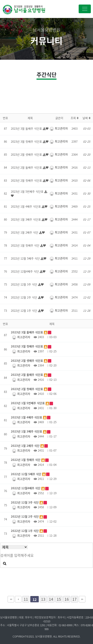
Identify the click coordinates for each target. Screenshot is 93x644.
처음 (11, 599)
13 (43, 599)
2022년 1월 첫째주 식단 (26, 245)
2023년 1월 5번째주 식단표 (28, 191)
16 (67, 599)
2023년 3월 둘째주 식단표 (27, 128)
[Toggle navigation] (85, 9)
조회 (75, 118)
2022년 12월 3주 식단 (24, 284)
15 (59, 599)
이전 (18, 599)
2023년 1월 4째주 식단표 (26, 206)
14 (51, 599)
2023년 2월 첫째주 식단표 (27, 180)
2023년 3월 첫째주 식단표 (27, 141)
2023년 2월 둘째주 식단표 (27, 167)
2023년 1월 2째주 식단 (25, 232)
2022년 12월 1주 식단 (24, 311)
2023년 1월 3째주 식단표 (26, 219)
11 (26, 599)
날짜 (86, 118)
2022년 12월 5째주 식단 (26, 258)
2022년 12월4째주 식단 (25, 271)
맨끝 (82, 599)
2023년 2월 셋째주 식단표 (27, 154)
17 (75, 599)
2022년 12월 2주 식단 (24, 297)
